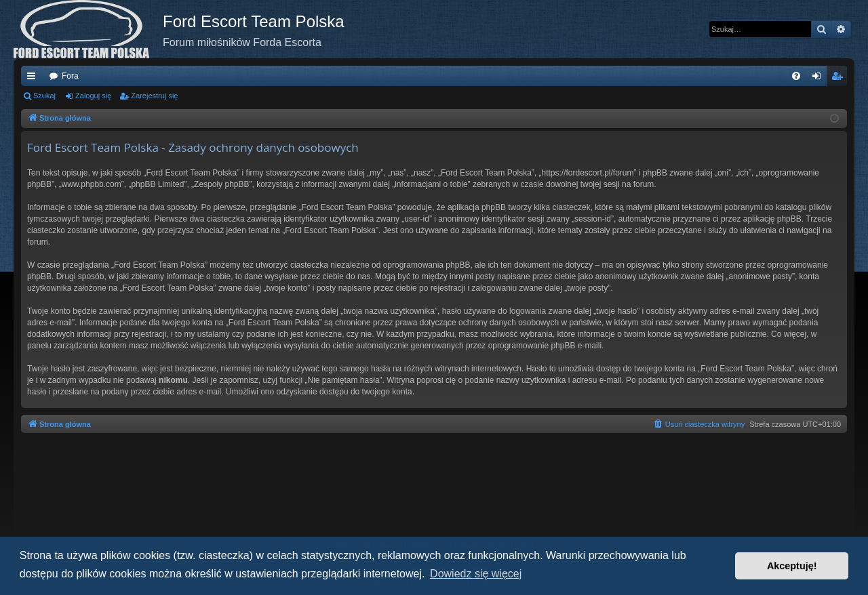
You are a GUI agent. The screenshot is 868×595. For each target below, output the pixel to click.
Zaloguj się (93, 96)
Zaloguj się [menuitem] (820, 79)
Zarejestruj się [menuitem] (840, 79)
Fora (70, 76)
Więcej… (34, 79)
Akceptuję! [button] (792, 566)
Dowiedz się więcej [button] (476, 574)
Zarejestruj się (154, 96)
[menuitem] (796, 76)
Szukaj (44, 96)
